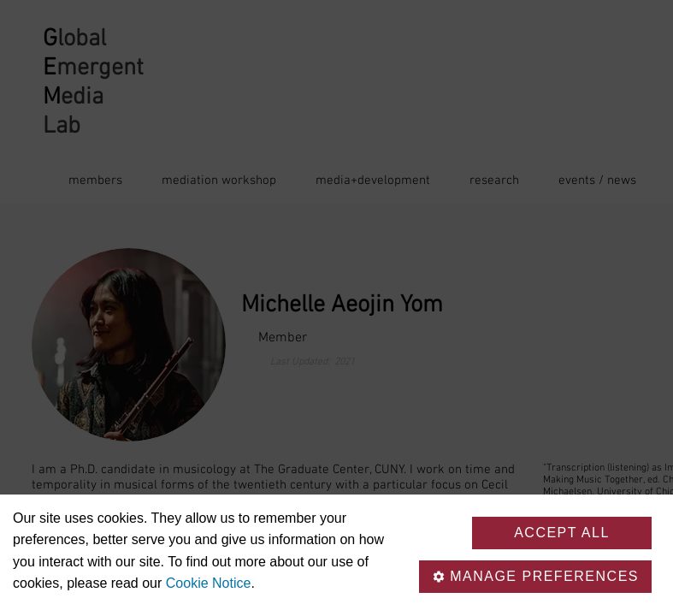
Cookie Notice (209, 583)
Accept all (562, 533)
